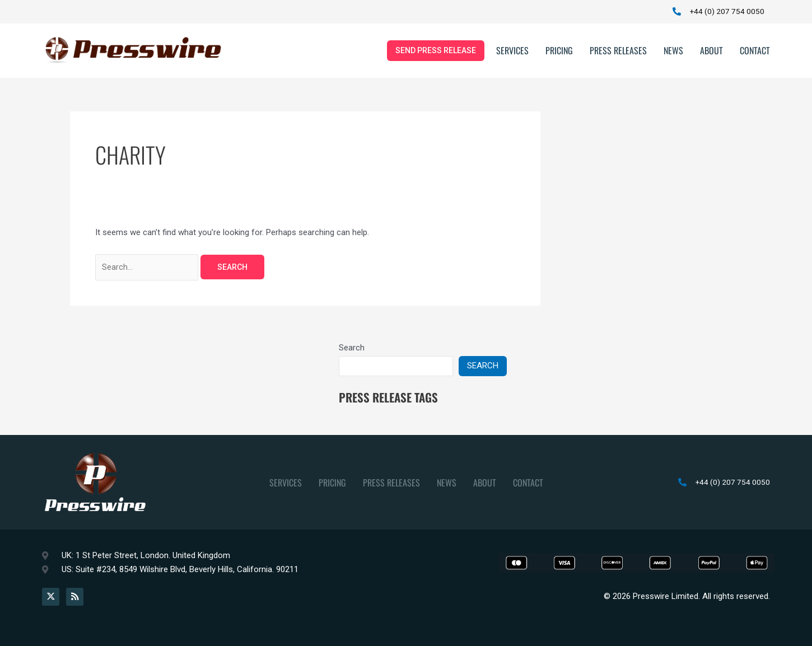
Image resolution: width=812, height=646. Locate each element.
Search (352, 351)
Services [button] (512, 53)
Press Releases (618, 53)
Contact (755, 53)
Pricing (559, 53)
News (673, 53)
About (711, 53)
